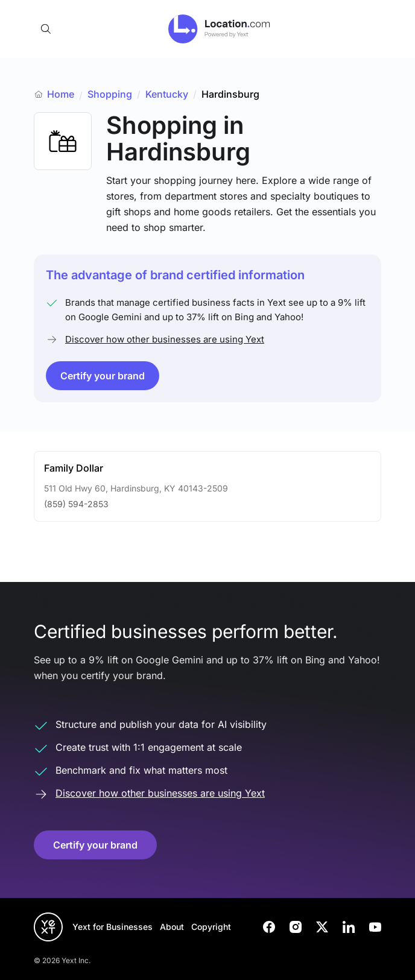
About (172, 927)
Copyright (211, 927)
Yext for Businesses (112, 927)
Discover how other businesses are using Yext (165, 339)
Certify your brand (103, 376)
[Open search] (46, 29)
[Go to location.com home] (219, 29)
